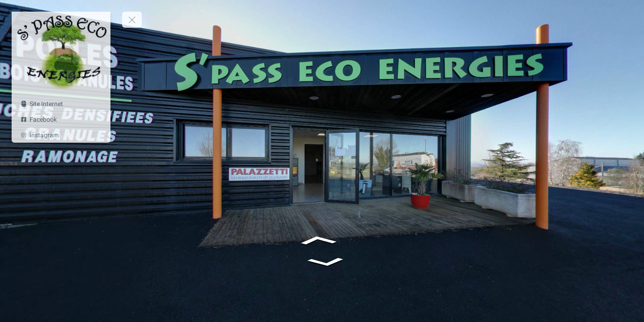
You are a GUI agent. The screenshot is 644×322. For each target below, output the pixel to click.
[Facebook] (61, 119)
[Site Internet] (61, 104)
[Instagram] (61, 135)
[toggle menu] (132, 20)
